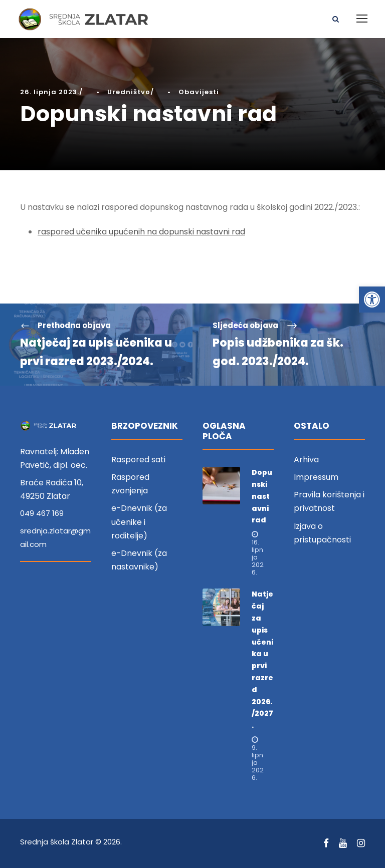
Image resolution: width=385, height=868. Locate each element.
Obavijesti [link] (199, 92)
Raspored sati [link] (138, 460)
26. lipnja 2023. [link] (50, 92)
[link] (372, 300)
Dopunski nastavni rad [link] (262, 496)
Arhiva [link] (306, 460)
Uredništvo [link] (129, 92)
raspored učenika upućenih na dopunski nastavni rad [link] (141, 232)
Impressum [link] (316, 477)
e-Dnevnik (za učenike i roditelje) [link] (139, 522)
